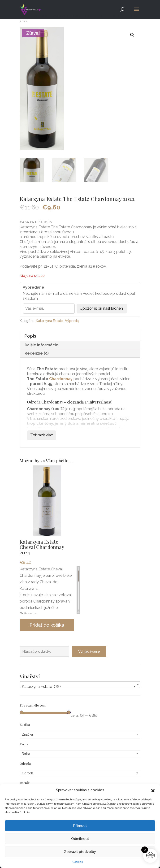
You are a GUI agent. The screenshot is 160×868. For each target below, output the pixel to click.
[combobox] (80, 685)
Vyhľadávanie (89, 651)
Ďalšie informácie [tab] (41, 345)
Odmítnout (80, 839)
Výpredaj (72, 321)
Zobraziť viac (42, 435)
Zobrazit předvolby (80, 852)
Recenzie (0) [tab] (37, 353)
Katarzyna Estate (50, 321)
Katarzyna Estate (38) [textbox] (79, 687)
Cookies (78, 862)
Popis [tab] (30, 336)
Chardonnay (61, 379)
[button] (153, 790)
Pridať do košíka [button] (47, 625)
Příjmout (80, 826)
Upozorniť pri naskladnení (102, 308)
